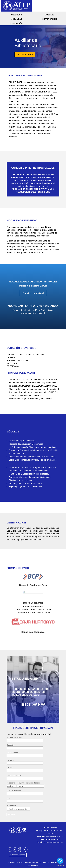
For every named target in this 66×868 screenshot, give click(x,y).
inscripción (16, 23)
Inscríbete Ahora (25, 54)
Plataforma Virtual (33, 293)
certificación (50, 19)
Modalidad (17, 19)
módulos (49, 15)
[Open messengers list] (60, 861)
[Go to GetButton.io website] (60, 865)
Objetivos (17, 15)
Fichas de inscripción (18, 855)
